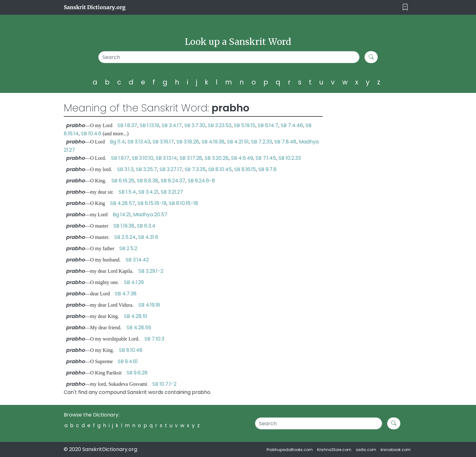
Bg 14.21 (122, 215)
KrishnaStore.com (334, 450)
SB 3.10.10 (143, 158)
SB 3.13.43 (139, 142)
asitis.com (366, 450)
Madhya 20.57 (150, 215)
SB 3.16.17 (163, 142)
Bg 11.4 (117, 142)
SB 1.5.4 (127, 192)
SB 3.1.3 (125, 169)
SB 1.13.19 (149, 125)
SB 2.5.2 (128, 248)
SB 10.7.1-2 (164, 384)
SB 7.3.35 (195, 169)
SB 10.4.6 (91, 134)
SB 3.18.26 (188, 142)
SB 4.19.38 (213, 142)
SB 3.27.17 (171, 169)
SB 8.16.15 (245, 169)
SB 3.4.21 (148, 192)
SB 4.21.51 (238, 142)
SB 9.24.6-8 (201, 181)
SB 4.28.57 (123, 203)
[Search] (229, 57)
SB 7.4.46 (292, 125)
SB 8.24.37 (173, 181)
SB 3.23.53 (220, 125)
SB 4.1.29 (134, 282)
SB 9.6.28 (137, 373)
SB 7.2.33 (262, 142)
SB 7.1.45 (266, 158)
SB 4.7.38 (126, 294)
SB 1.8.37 (127, 125)
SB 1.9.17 (120, 158)
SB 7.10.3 (154, 339)
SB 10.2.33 (290, 158)
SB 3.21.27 (172, 192)
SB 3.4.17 (172, 125)
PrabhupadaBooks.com (290, 450)
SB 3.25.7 (146, 169)
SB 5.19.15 (245, 125)
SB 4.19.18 (149, 305)
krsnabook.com (396, 450)
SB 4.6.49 (242, 158)
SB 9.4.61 (128, 361)
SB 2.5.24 (125, 237)
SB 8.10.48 (131, 350)
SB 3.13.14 (166, 158)
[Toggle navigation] (405, 7)
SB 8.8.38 (148, 181)
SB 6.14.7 (268, 125)
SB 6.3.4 (146, 226)
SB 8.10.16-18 (184, 203)
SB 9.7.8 (268, 169)
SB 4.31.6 (148, 237)
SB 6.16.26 (123, 181)
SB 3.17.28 (191, 158)
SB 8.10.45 (220, 169)
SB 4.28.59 (139, 328)
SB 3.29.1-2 (151, 271)
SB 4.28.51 (136, 316)
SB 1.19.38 (124, 226)
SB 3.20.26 (217, 158)
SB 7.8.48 (285, 142)
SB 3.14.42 (137, 260)
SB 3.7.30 (195, 125)
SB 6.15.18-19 (152, 203)
